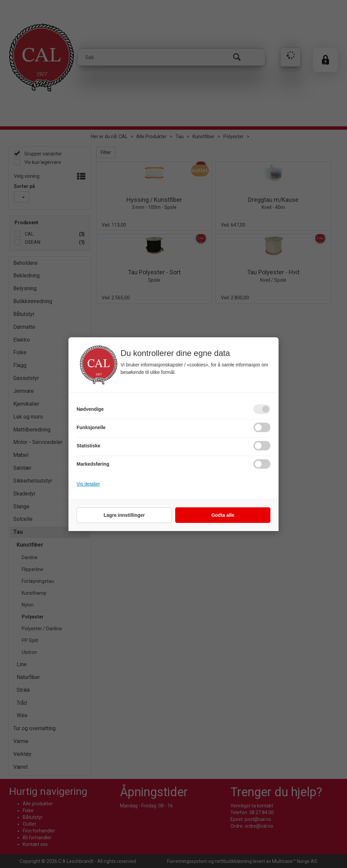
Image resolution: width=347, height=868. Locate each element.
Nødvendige (90, 409)
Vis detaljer (88, 484)
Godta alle (223, 515)
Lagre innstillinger (124, 515)
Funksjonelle (91, 427)
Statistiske (88, 446)
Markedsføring (93, 464)
